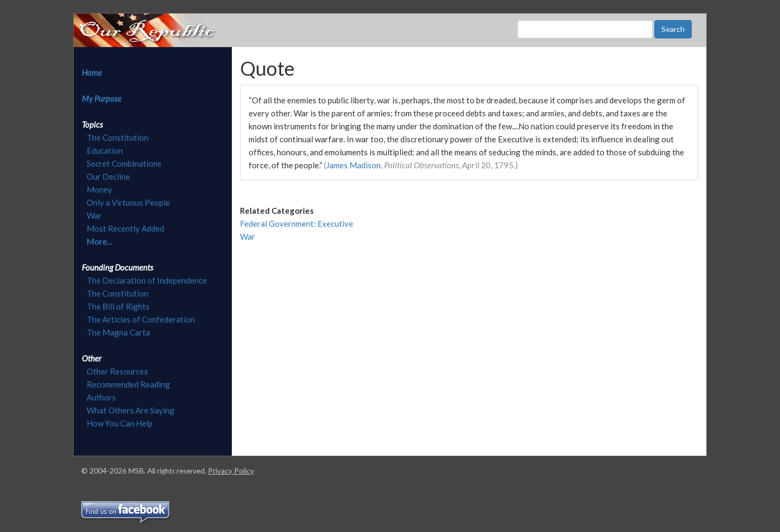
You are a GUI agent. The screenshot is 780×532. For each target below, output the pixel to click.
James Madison (353, 165)
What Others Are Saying (131, 410)
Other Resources (117, 371)
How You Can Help (120, 423)
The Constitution (118, 137)
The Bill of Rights (118, 306)
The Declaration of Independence (147, 280)
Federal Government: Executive (297, 224)
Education (105, 150)
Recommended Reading (128, 384)
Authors (101, 397)
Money (99, 189)
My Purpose (102, 98)
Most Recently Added (125, 228)
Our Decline (108, 176)
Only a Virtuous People (128, 202)
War (94, 215)
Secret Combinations (124, 163)
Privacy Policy (231, 471)
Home (92, 73)
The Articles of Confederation (141, 319)
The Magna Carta (118, 332)
